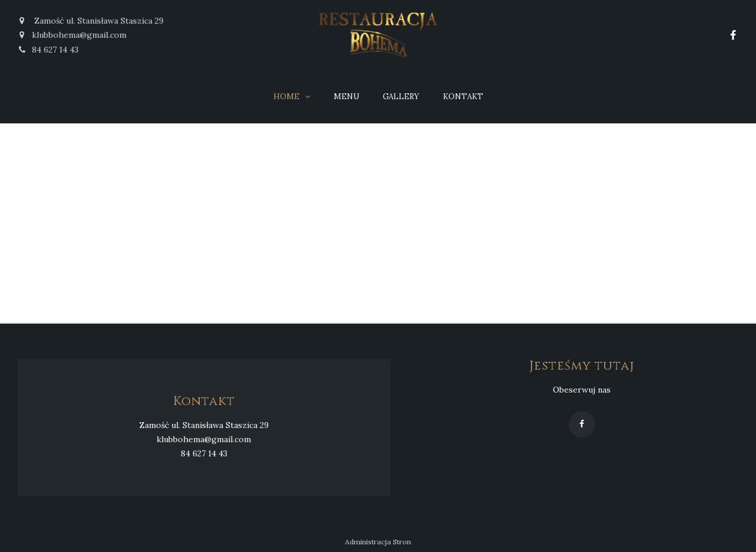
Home (286, 97)
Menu (346, 97)
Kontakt (463, 97)
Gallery (401, 97)
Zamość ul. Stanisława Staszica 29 (91, 21)
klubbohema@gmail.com (79, 35)
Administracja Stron (378, 542)
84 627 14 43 (48, 50)
